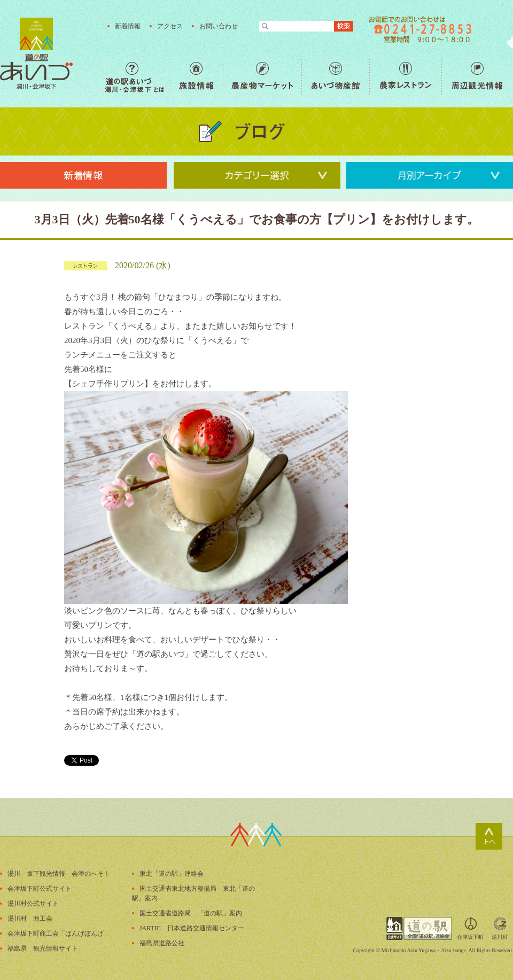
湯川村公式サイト (33, 904)
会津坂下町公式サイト (40, 889)
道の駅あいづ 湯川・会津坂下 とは (137, 76)
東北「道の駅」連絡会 (172, 874)
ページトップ (489, 836)
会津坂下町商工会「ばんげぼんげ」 (59, 934)
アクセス (170, 26)
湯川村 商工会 (30, 919)
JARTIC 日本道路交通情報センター (192, 928)
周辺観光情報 (477, 76)
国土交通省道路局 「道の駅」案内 (191, 913)
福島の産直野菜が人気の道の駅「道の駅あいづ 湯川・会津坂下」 (36, 53)
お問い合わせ (219, 26)
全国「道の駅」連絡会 (419, 928)
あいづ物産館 (335, 76)
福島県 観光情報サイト (43, 948)
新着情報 (128, 26)
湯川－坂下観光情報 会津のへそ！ (59, 874)
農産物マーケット (262, 76)
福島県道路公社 (162, 943)
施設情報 (196, 76)
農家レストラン (405, 76)
